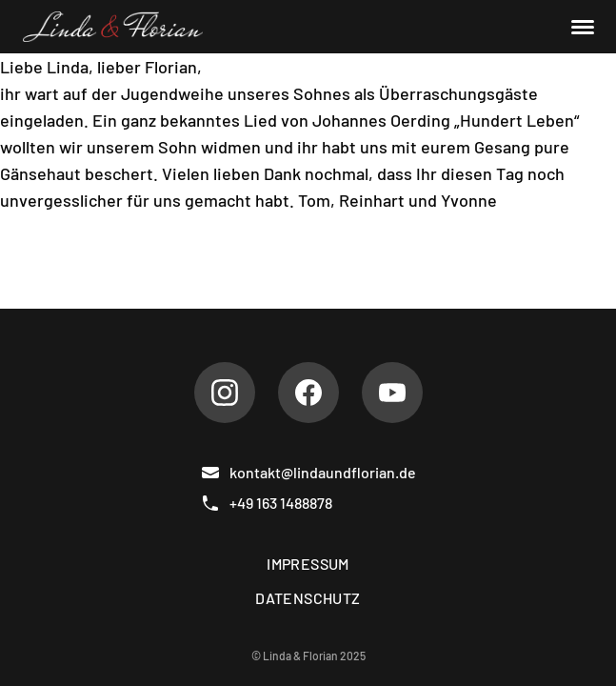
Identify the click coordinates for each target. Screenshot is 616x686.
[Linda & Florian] (113, 27)
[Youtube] (392, 393)
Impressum (308, 564)
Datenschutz (308, 598)
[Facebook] (308, 393)
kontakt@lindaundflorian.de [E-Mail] (308, 473)
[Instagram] (225, 393)
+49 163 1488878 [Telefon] (267, 503)
